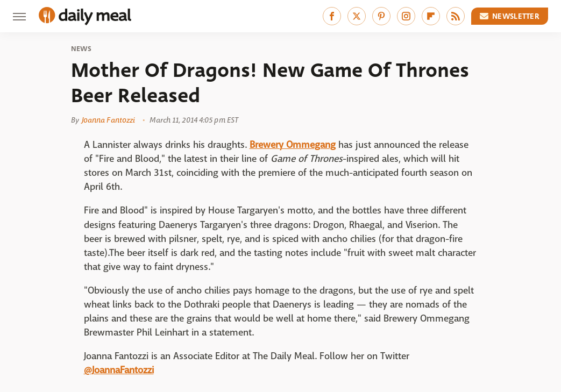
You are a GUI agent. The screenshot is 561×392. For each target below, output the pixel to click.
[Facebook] (332, 16)
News (81, 49)
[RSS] (456, 16)
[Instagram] (406, 16)
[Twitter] (357, 16)
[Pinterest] (381, 16)
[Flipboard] (431, 16)
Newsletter (510, 16)
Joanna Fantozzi (109, 120)
